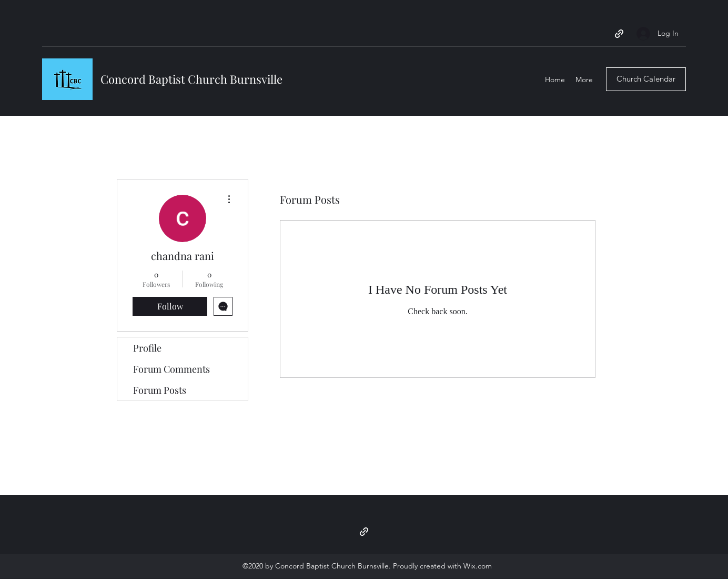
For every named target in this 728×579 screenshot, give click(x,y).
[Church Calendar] (646, 79)
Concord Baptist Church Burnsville (191, 79)
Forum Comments (171, 369)
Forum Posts (160, 390)
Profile (147, 348)
